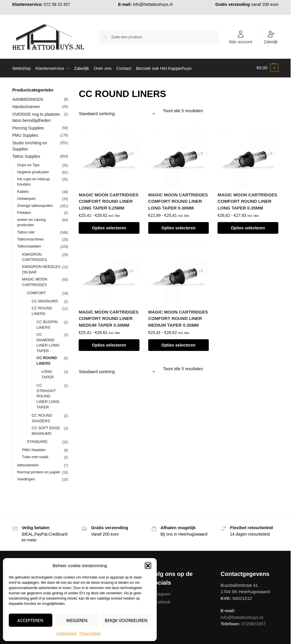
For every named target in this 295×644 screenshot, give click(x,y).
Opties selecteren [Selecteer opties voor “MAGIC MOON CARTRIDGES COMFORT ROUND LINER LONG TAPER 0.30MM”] (178, 227)
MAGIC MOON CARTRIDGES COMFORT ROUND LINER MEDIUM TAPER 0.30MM (108, 317)
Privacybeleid (90, 633)
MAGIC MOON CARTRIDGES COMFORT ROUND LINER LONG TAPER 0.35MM (247, 200)
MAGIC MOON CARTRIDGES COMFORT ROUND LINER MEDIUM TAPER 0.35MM (178, 317)
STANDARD (37, 440)
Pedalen (24, 211)
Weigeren (77, 620)
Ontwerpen (26, 197)
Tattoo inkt (26, 231)
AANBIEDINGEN (28, 98)
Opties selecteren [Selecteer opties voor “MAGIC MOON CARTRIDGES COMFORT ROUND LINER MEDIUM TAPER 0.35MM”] (178, 344)
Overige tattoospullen (35, 204)
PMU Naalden (34, 449)
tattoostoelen (28, 464)
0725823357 (253, 623)
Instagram (161, 593)
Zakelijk (271, 37)
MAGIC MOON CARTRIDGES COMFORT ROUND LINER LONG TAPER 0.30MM (178, 200)
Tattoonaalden (29, 245)
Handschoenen (26, 106)
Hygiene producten (33, 171)
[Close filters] (70, 89)
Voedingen (26, 478)
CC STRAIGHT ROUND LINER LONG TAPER (48, 395)
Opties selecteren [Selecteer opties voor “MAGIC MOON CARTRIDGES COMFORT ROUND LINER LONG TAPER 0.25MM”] (109, 227)
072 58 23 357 (57, 4)
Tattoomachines (30, 238)
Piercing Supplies (28, 127)
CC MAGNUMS (45, 300)
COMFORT (36, 292)
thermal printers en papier (39, 471)
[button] (148, 566)
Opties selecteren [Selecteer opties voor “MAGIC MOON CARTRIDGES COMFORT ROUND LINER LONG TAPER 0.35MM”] (248, 227)
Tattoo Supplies (26, 155)
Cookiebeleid (67, 633)
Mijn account (241, 37)
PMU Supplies (25, 134)
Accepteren (30, 620)
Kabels (23, 190)
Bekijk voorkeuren (126, 620)
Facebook (161, 601)
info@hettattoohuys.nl (153, 4)
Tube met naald (35, 456)
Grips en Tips (28, 164)
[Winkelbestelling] (117, 113)
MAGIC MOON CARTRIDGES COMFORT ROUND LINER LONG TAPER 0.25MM (108, 200)
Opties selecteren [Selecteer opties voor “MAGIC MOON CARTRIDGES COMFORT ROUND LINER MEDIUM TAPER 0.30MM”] (109, 344)
